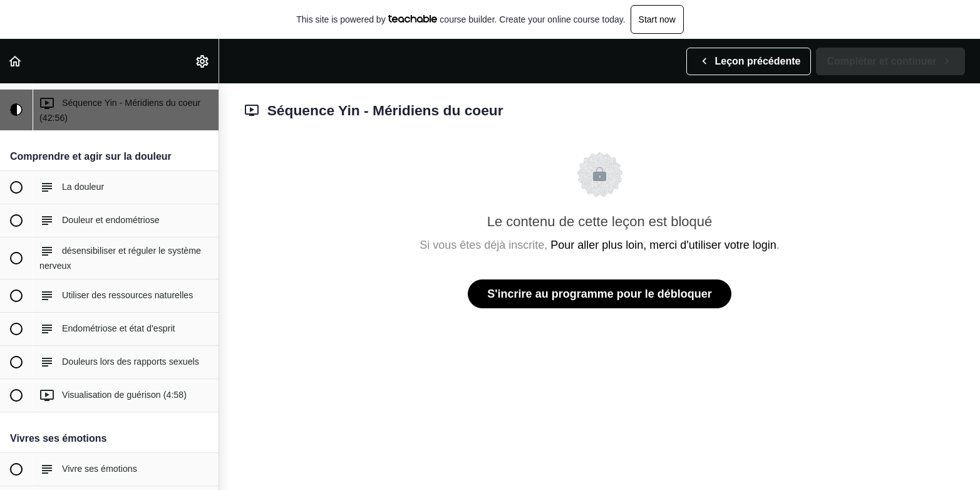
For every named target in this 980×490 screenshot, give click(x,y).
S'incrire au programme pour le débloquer (599, 294)
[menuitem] (203, 61)
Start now (657, 19)
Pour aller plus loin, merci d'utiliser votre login (663, 245)
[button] (16, 61)
